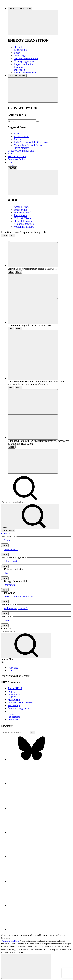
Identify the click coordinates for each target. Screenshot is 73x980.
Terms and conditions (10, 941)
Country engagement (25, 61)
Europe (18, 139)
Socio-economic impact (26, 58)
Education (13, 720)
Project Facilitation (24, 64)
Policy (17, 53)
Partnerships (20, 50)
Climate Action (12, 561)
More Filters (8, 531)
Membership (20, 210)
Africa (17, 134)
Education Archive (17, 159)
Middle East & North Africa (28, 145)
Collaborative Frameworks (21, 703)
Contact (12, 697)
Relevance (13, 668)
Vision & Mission (23, 218)
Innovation (19, 70)
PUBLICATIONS (17, 156)
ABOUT (13, 168)
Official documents (24, 221)
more (5, 545)
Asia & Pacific (21, 136)
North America (22, 148)
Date (10, 670)
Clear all (6, 534)
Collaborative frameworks (21, 151)
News (10, 154)
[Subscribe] (15, 732)
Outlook (18, 47)
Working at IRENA (24, 227)
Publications (14, 717)
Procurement (20, 215)
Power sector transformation (18, 597)
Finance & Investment (25, 73)
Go (33, 732)
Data (10, 162)
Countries (6, 628)
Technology (20, 56)
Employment (14, 691)
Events (11, 165)
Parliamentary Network (16, 608)
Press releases (11, 549)
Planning (18, 67)
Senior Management (24, 224)
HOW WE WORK (17, 76)
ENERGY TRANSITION (20, 8)
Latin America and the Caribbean (31, 142)
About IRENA (21, 207)
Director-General (23, 212)
